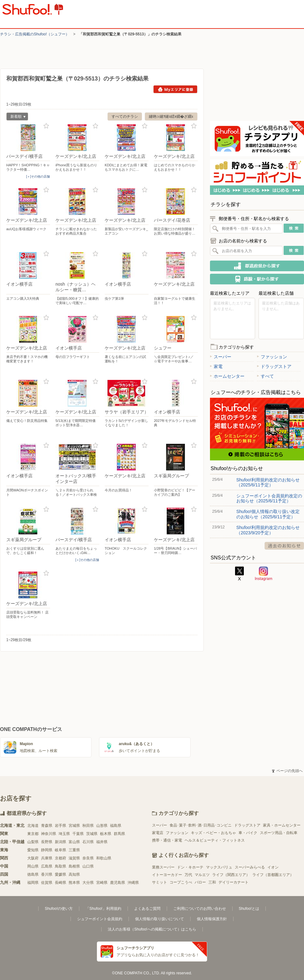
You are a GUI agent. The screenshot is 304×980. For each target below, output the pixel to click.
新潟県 (60, 842)
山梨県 (33, 842)
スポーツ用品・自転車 (279, 833)
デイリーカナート (233, 882)
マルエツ (202, 875)
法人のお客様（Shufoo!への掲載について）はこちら (152, 929)
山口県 (88, 866)
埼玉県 (64, 834)
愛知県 (33, 850)
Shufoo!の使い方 (59, 909)
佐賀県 (47, 883)
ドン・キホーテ (190, 867)
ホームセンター (227, 376)
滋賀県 (74, 858)
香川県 (47, 874)
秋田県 (88, 826)
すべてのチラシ (125, 117)
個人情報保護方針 (212, 919)
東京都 (33, 834)
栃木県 (106, 834)
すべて (265, 376)
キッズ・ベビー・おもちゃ (213, 833)
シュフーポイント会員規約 (100, 919)
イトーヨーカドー (167, 875)
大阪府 (33, 858)
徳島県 (33, 874)
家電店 (158, 833)
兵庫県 (47, 858)
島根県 (74, 866)
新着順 (16, 117)
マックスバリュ (219, 867)
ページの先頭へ (287, 771)
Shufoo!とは (249, 909)
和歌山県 (104, 858)
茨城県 (92, 834)
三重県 (74, 850)
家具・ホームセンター (282, 825)
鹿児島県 (118, 883)
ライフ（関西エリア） (231, 875)
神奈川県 (49, 834)
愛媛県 (60, 874)
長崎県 (60, 883)
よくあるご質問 (147, 909)
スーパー (221, 357)
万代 (188, 875)
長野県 (47, 842)
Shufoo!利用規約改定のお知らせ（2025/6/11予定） (268, 482)
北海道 (33, 826)
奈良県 (88, 858)
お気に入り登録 (46, 126)
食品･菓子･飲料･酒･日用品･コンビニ (201, 825)
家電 (216, 366)
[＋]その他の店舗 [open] (38, 176)
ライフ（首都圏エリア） (273, 875)
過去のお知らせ (284, 546)
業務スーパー (163, 867)
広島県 (47, 866)
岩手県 (60, 826)
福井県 (102, 842)
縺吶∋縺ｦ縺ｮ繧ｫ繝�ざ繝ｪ (171, 117)
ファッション (272, 357)
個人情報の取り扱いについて (160, 919)
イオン (273, 867)
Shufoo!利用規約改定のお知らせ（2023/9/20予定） (268, 530)
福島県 (116, 826)
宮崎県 (102, 883)
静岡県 (47, 850)
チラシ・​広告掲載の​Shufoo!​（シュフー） (35, 34)
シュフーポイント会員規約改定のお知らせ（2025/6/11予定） (269, 498)
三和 (212, 882)
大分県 (88, 883)
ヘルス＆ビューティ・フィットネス (215, 840)
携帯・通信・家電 (167, 840)
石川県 (88, 842)
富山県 (74, 842)
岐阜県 (60, 850)
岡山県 (33, 866)
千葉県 (78, 834)
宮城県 (74, 826)
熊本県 (74, 883)
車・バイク (248, 833)
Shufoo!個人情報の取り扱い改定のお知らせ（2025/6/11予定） (268, 514)
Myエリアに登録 (175, 89)
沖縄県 (133, 883)
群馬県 (119, 834)
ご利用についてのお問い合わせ (200, 909)
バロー (200, 882)
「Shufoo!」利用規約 (103, 909)
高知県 (74, 874)
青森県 (47, 826)
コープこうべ (181, 882)
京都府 (60, 858)
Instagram (264, 574)
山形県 (102, 826)
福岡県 (33, 883)
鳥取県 (60, 866)
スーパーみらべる (250, 867)
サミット (160, 882)
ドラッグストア (274, 366)
